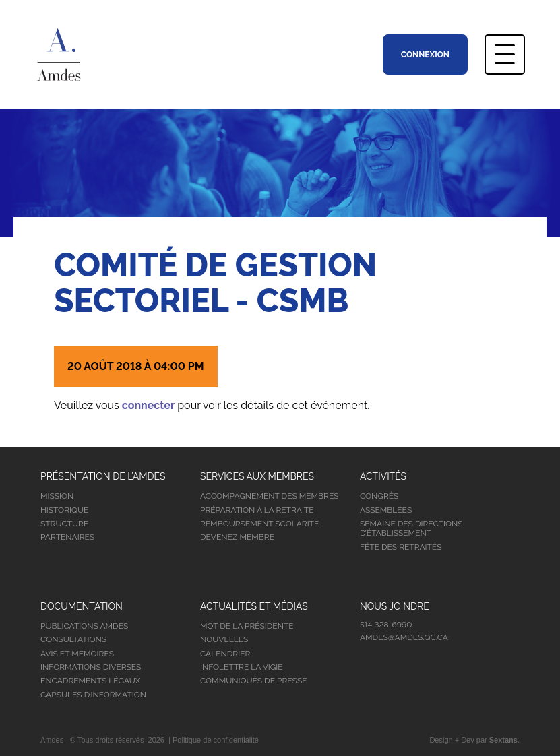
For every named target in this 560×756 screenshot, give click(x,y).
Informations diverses (91, 667)
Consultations (73, 639)
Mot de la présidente (247, 626)
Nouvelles (224, 639)
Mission (57, 496)
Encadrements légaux (90, 681)
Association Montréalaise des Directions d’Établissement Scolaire (76, 55)
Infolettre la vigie (242, 667)
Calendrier (225, 654)
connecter (148, 405)
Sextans (503, 740)
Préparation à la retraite (257, 510)
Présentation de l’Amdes (103, 476)
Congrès (379, 496)
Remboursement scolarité (259, 524)
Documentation (82, 606)
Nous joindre (395, 606)
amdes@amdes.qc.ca (404, 637)
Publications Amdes (84, 626)
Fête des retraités (401, 547)
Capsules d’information (93, 695)
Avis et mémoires (77, 654)
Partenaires (67, 537)
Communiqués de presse (254, 681)
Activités (383, 476)
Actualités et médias (254, 606)
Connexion (425, 55)
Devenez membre (237, 537)
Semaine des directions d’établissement (411, 528)
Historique (64, 510)
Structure (64, 524)
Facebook (373, 665)
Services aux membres (257, 476)
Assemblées (386, 510)
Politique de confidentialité (216, 740)
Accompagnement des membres (269, 496)
